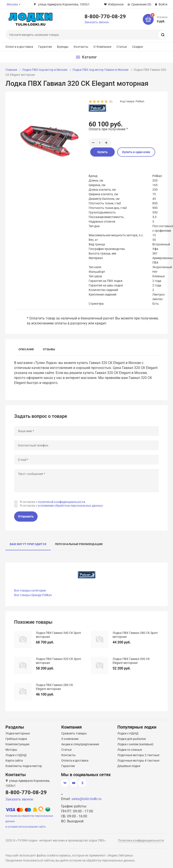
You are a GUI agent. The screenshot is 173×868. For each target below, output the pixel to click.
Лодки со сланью (130, 750)
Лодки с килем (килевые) (135, 744)
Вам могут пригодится (28, 544)
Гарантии (68, 766)
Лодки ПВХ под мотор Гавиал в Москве (100, 70)
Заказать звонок (97, 22)
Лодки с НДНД (16, 755)
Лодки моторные (18, 733)
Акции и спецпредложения (80, 744)
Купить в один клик (136, 152)
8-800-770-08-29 (105, 16)
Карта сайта (14, 761)
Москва (12, 4)
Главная (11, 70)
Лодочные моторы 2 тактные (138, 755)
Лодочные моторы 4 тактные (138, 761)
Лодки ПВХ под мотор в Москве (45, 70)
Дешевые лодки (129, 766)
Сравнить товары (74, 733)
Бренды (63, 47)
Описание (26, 349)
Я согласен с (52, 502)
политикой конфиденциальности (62, 502)
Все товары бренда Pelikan (33, 595)
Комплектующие (17, 744)
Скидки (138, 47)
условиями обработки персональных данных (70, 506)
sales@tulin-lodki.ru (86, 799)
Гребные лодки (16, 739)
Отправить (26, 516)
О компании (70, 739)
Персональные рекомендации (79, 544)
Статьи (122, 47)
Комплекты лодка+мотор (24, 766)
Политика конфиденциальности (141, 840)
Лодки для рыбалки (132, 739)
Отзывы (49, 349)
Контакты (81, 47)
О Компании (102, 47)
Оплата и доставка (19, 47)
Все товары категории (30, 590)
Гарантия (45, 47)
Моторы (11, 750)
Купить (102, 152)
